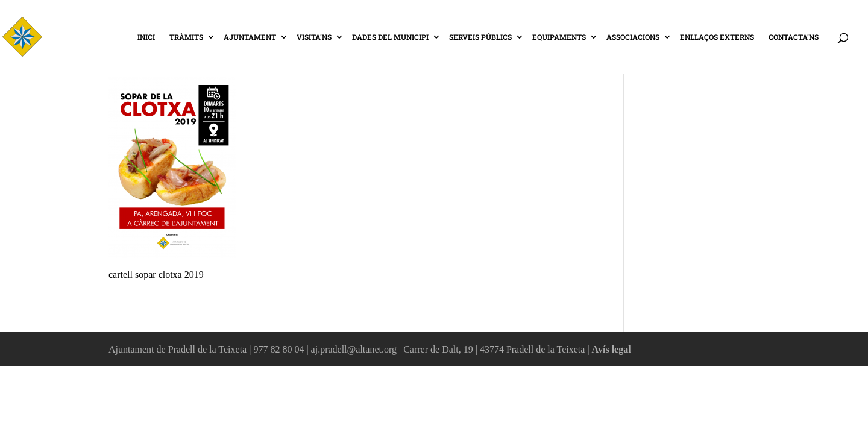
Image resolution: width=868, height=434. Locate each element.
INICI (146, 37)
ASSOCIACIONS (633, 37)
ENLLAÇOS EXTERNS (717, 37)
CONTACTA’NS (794, 37)
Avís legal (612, 349)
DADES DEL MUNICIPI (390, 37)
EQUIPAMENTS (559, 37)
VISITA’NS (314, 37)
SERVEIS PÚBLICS (480, 37)
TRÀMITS (186, 37)
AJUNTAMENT (250, 37)
